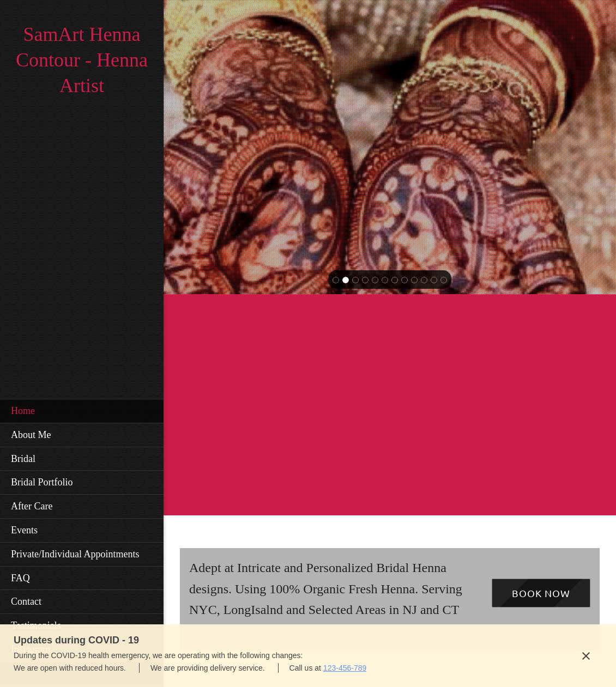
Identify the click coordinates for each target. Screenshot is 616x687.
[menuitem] (82, 411)
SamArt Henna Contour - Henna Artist (82, 60)
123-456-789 (345, 668)
